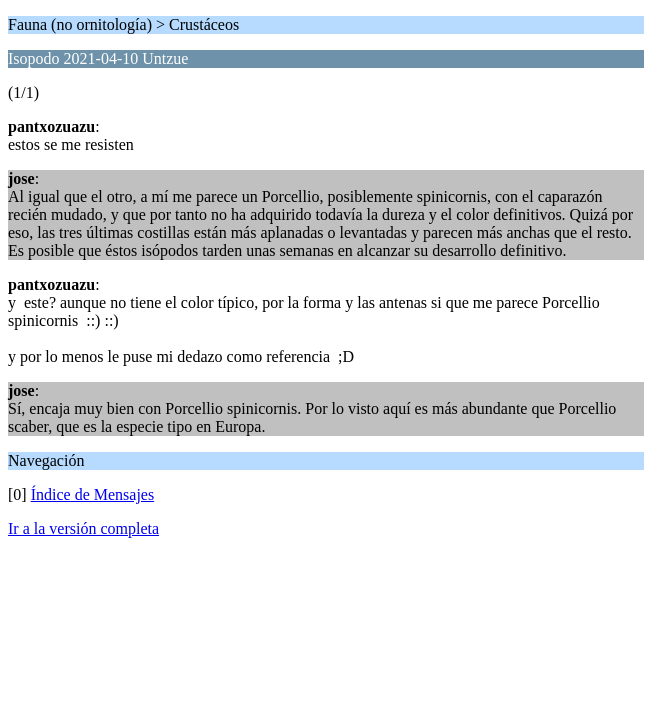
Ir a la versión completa (83, 528)
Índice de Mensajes (93, 494)
